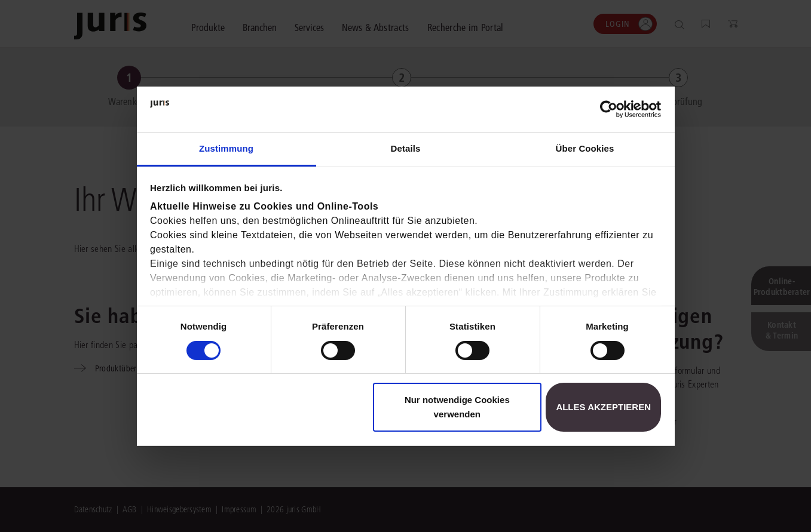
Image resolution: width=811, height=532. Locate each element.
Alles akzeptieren (603, 407)
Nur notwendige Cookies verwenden (457, 407)
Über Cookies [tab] (585, 148)
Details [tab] (406, 148)
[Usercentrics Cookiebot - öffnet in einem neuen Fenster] (609, 109)
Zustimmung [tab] (226, 148)
